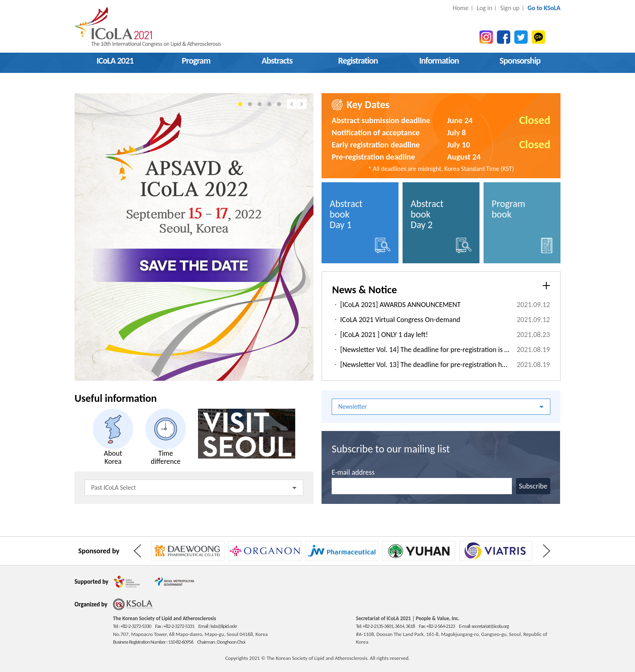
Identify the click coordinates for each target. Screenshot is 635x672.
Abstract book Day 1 (360, 225)
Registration (358, 61)
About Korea (113, 437)
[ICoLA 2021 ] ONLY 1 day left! (384, 335)
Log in (484, 8)
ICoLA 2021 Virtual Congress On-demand (400, 320)
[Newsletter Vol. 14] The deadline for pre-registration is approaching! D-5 (425, 350)
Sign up (510, 8)
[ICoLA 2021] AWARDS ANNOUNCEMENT (400, 305)
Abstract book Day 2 (441, 225)
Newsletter (441, 406)
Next (302, 104)
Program (196, 61)
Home (461, 8)
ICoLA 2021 (115, 61)
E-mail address (353, 472)
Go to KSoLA (544, 8)
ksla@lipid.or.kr (224, 626)
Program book (522, 225)
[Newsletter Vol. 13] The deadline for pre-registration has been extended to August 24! (425, 365)
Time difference (166, 437)
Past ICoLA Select (194, 487)
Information (439, 61)
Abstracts (277, 61)
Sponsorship (520, 61)
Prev (292, 104)
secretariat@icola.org (490, 626)
